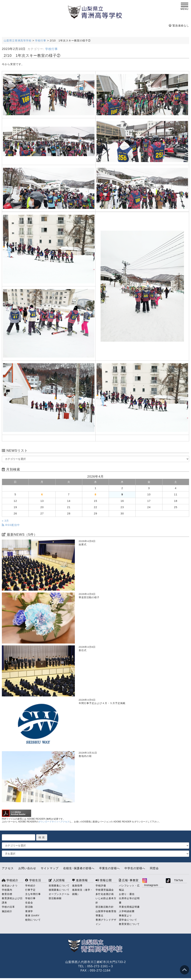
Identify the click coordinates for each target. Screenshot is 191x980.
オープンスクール (59, 894)
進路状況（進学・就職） (82, 892)
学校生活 (33, 880)
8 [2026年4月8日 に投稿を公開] (95, 494)
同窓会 (154, 868)
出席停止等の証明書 (129, 900)
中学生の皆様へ (135, 868)
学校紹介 (10, 880)
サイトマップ (50, 868)
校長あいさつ (10, 886)
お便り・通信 (127, 894)
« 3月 (5, 521)
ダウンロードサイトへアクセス (54, 822)
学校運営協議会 (105, 890)
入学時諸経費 (127, 911)
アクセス (8, 868)
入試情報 (57, 880)
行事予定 (30, 890)
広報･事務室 (129, 880)
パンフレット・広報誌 (129, 888)
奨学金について (128, 920)
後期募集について (59, 890)
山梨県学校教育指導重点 (106, 913)
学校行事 (52, 49)
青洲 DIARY (32, 916)
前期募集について (59, 886)
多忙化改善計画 (105, 894)
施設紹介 (7, 911)
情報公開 (104, 880)
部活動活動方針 (105, 907)
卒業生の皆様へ (109, 868)
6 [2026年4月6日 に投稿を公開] (42, 494)
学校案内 (7, 890)
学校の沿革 (8, 907)
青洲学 (29, 911)
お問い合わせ (27, 868)
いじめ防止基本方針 (106, 900)
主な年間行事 (33, 894)
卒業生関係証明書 (129, 907)
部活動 (29, 907)
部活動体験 (55, 898)
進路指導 (77, 886)
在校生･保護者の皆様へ (79, 868)
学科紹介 (30, 886)
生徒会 (29, 903)
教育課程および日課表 (12, 900)
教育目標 (7, 894)
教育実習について (129, 924)
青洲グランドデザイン (106, 922)
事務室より (125, 916)
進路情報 (80, 880)
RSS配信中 (11, 525)
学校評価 (101, 886)
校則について (33, 920)
